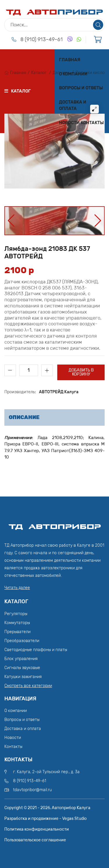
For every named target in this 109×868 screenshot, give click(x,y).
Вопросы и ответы (81, 88)
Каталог (39, 73)
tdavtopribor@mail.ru (32, 790)
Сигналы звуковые (22, 668)
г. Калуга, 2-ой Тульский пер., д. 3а (46, 772)
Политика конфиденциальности (37, 829)
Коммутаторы (17, 623)
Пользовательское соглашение (35, 840)
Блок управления (21, 659)
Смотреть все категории (28, 686)
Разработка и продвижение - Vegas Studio (45, 819)
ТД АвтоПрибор (55, 524)
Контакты (92, 123)
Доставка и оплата (73, 105)
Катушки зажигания (23, 677)
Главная (70, 60)
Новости (69, 123)
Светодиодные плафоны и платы (36, 650)
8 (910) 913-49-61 (42, 39)
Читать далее (17, 588)
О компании (73, 74)
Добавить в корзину (81, 372)
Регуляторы (16, 614)
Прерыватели (17, 632)
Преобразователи (22, 641)
